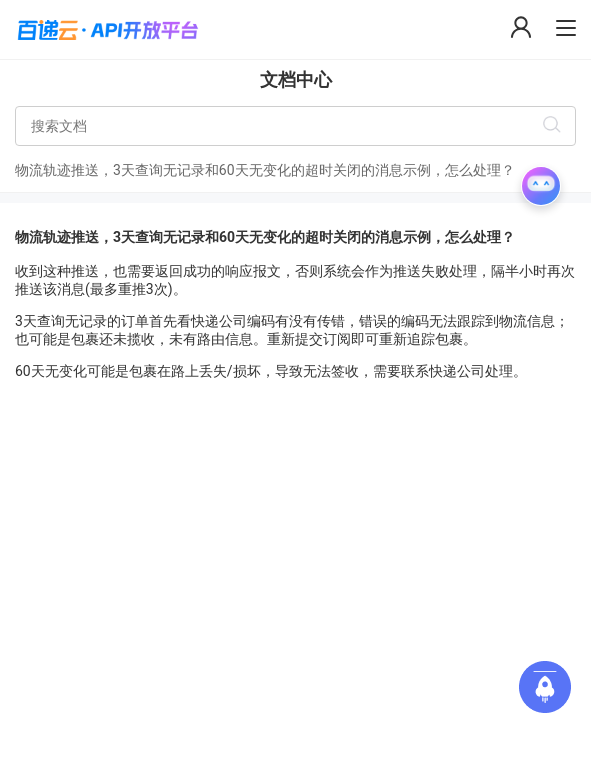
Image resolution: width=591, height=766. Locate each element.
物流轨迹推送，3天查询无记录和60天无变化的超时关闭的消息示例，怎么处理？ (265, 170)
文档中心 (296, 79)
